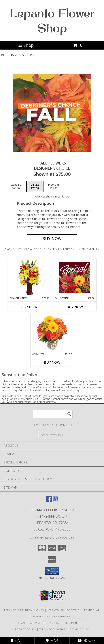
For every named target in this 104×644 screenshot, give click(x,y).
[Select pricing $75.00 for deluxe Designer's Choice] (35, 187)
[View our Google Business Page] (55, 501)
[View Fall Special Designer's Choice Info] (75, 277)
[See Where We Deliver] (52, 435)
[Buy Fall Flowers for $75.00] (52, 239)
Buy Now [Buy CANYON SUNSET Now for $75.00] (29, 307)
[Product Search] (53, 414)
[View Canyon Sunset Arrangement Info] (29, 277)
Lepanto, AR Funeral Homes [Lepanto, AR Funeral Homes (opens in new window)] (24, 610)
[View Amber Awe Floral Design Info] (52, 333)
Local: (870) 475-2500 (52, 529)
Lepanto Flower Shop (52, 20)
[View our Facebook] (49, 501)
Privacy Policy (26, 629)
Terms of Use (80, 629)
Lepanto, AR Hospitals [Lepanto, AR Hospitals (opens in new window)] (63, 610)
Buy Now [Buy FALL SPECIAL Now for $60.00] (75, 307)
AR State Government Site (69, 623)
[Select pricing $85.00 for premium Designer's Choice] (53, 187)
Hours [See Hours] (87, 640)
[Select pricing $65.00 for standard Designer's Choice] (16, 187)
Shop (26, 45)
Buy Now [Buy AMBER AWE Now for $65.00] (52, 362)
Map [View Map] (52, 640)
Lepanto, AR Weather (32, 623)
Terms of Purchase (53, 629)
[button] (52, 571)
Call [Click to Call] (17, 640)
